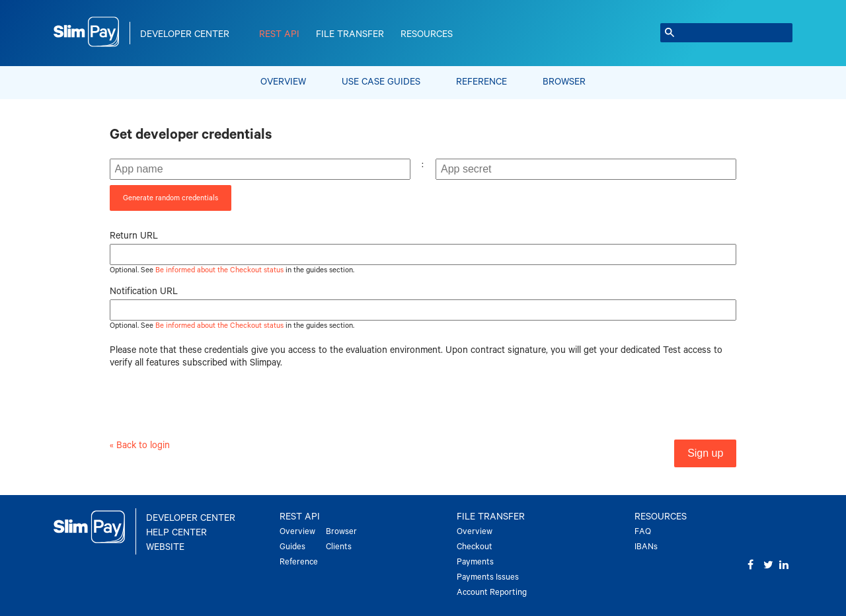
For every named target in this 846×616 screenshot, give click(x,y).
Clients (339, 547)
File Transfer (350, 34)
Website (165, 547)
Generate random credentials (171, 198)
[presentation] (210, 411)
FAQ (643, 532)
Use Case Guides (381, 82)
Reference (481, 82)
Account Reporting (492, 593)
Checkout (475, 547)
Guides (292, 547)
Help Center (176, 533)
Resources (427, 34)
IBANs (646, 547)
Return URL (134, 236)
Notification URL (144, 291)
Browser (564, 82)
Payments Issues (488, 577)
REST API (279, 34)
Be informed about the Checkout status (219, 270)
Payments (475, 562)
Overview (283, 82)
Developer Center (185, 34)
